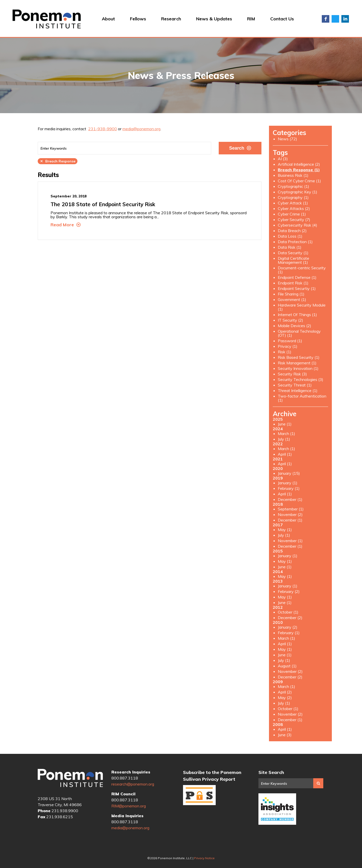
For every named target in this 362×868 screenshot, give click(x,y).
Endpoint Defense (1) (297, 277)
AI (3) (283, 159)
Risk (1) (285, 352)
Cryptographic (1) (293, 186)
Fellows (138, 19)
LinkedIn (345, 19)
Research (171, 19)
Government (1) (292, 299)
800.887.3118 (125, 778)
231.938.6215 (60, 817)
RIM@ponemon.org (129, 806)
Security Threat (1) (295, 385)
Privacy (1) (288, 346)
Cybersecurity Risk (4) (298, 225)
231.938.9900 (65, 811)
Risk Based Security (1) (299, 357)
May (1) (285, 530)
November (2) (290, 514)
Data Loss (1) (290, 236)
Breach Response (58, 161)
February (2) (289, 591)
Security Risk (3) (292, 374)
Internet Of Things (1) (297, 315)
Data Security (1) (293, 253)
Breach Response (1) (299, 170)
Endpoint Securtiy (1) (297, 288)
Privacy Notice (204, 858)
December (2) (290, 618)
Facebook (326, 19)
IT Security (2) (290, 320)
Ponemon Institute (70, 778)
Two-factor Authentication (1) (302, 398)
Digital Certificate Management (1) (293, 260)
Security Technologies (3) (301, 379)
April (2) (285, 692)
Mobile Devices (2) (295, 326)
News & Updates (214, 19)
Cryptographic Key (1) (298, 192)
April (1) (285, 454)
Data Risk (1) (290, 247)
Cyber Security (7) (294, 220)
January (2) (288, 627)
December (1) (290, 499)
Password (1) (290, 341)
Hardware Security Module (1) (302, 307)
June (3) (285, 735)
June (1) (285, 424)
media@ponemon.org (141, 129)
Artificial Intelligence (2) (299, 164)
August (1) (287, 666)
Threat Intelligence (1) (298, 390)
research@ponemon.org (133, 784)
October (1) (288, 612)
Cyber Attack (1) (293, 203)
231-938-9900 (103, 129)
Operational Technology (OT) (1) (299, 333)
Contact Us (282, 19)
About (108, 19)
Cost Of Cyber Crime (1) (299, 181)
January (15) (289, 473)
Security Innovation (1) (298, 368)
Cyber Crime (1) (292, 214)
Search (240, 148)
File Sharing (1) (291, 294)
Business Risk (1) (293, 175)
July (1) (284, 439)
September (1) (291, 509)
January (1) (288, 483)
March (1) (286, 433)
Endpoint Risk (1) (293, 283)
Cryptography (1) (293, 197)
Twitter (335, 19)
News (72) (287, 139)
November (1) (290, 541)
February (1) (289, 488)
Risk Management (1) (297, 363)
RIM (251, 19)
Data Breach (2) (292, 231)
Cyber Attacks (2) (294, 208)
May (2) (285, 698)
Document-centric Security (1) (302, 270)
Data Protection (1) (295, 242)
